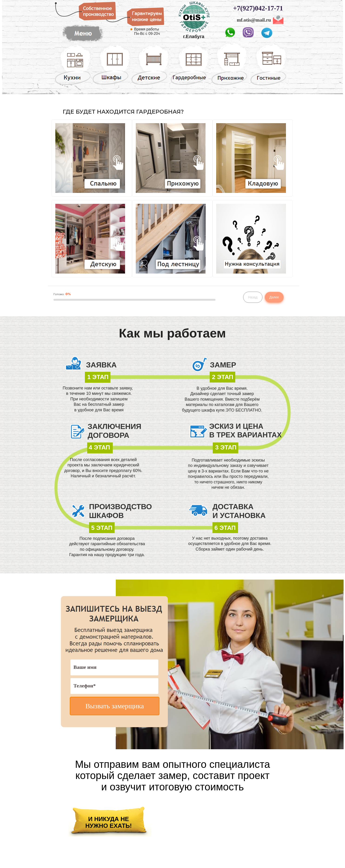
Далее (274, 297)
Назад (253, 297)
